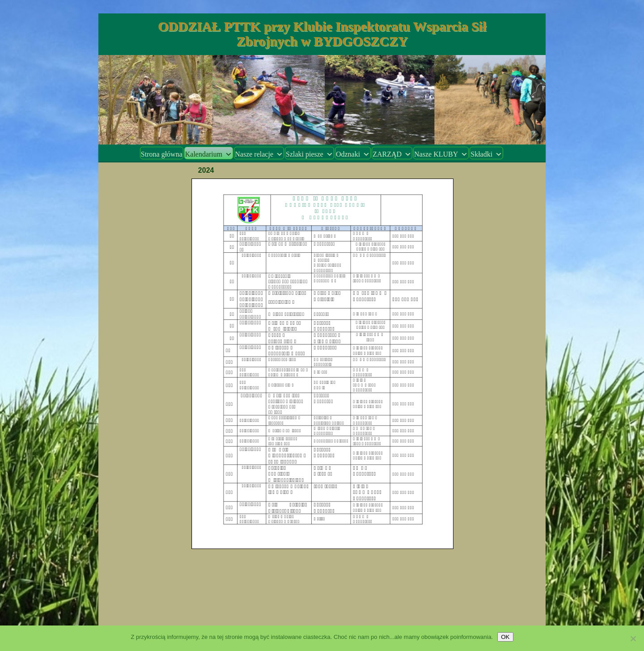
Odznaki (353, 154)
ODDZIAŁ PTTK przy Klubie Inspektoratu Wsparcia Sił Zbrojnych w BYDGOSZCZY (322, 34)
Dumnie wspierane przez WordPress (322, 620)
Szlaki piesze (309, 154)
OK (505, 637)
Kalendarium (209, 154)
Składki (486, 154)
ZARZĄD (392, 154)
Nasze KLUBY (441, 154)
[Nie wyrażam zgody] (633, 638)
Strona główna (162, 154)
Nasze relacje (259, 154)
